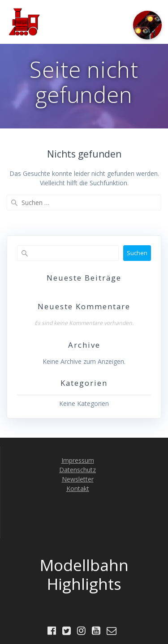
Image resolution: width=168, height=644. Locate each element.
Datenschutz (78, 470)
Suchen (137, 253)
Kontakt (78, 488)
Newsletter (78, 479)
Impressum (78, 460)
